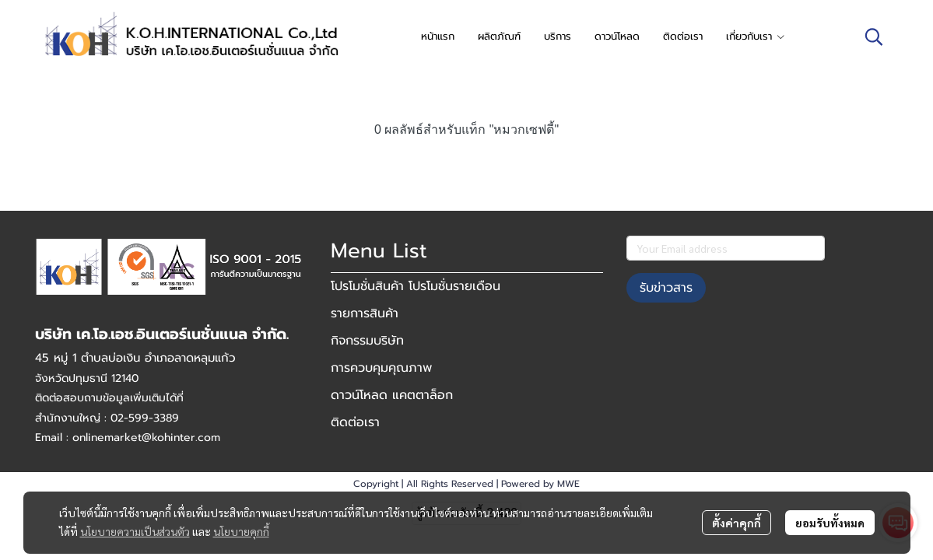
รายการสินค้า (365, 313)
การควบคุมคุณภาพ (381, 368)
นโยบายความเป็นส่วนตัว (135, 531)
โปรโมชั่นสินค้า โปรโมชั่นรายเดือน (416, 286)
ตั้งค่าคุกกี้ (737, 523)
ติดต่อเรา (355, 422)
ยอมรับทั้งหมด (830, 523)
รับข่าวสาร (666, 288)
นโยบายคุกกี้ (241, 531)
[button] (874, 37)
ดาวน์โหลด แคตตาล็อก (392, 395)
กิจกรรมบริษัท (367, 341)
